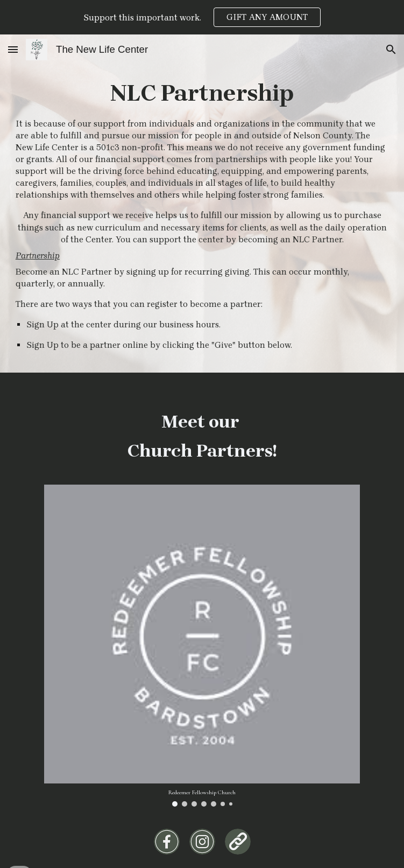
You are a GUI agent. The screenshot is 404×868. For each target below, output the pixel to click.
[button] (13, 49)
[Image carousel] (202, 646)
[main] (202, 219)
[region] (202, 17)
